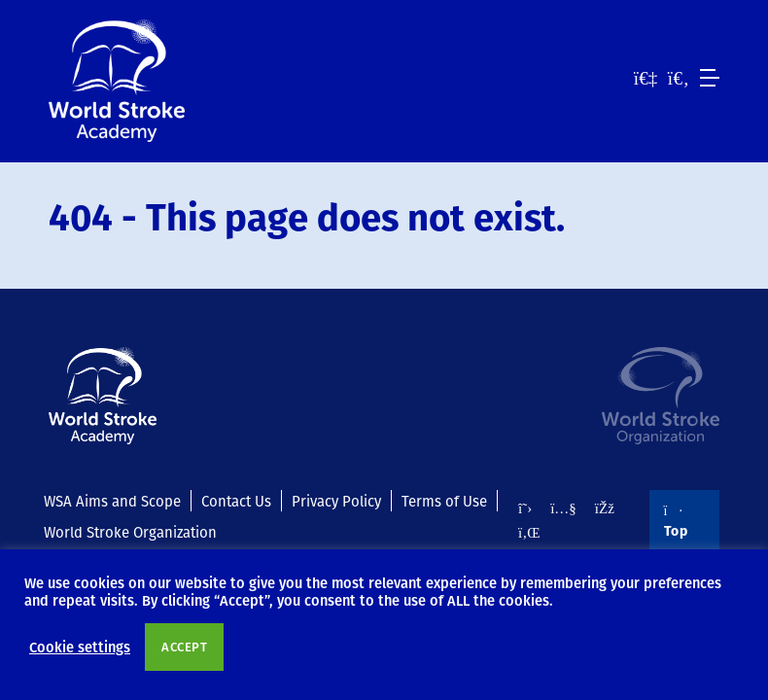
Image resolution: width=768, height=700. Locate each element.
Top (676, 523)
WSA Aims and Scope (112, 501)
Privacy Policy (336, 501)
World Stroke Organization (130, 532)
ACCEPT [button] (184, 647)
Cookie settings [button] (80, 647)
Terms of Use (444, 501)
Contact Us (236, 501)
